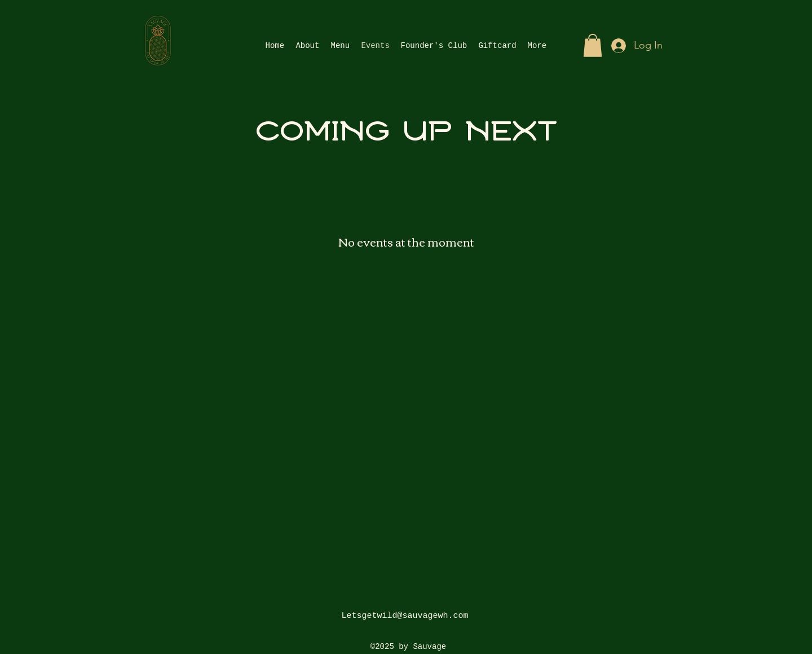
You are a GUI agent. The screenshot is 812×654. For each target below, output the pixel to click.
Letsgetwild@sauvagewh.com (405, 616)
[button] (593, 45)
